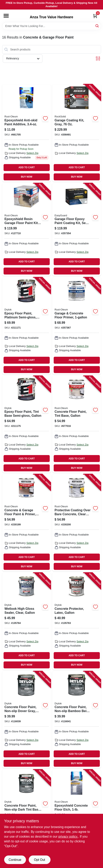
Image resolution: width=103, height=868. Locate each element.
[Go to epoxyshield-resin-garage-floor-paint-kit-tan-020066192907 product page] (27, 230)
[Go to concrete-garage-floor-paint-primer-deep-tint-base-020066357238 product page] (27, 523)
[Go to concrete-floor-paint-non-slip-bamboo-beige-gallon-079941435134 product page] (77, 720)
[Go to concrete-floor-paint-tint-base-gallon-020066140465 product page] (77, 424)
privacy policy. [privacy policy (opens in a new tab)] (68, 837)
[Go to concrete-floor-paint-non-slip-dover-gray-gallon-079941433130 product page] (27, 720)
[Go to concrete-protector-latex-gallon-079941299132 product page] (77, 621)
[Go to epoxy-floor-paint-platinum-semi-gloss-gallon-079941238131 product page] (27, 326)
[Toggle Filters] (98, 58)
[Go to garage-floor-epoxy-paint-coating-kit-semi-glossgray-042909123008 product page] (77, 230)
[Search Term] (52, 26)
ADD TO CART (27, 167)
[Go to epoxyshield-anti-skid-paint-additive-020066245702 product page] (27, 133)
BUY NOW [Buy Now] (27, 177)
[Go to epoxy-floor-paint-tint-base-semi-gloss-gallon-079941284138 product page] (27, 424)
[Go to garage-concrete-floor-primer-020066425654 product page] (77, 326)
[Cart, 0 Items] (95, 16)
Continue (15, 860)
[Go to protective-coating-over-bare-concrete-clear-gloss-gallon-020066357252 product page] (77, 523)
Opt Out (39, 860)
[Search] (97, 26)
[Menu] (6, 16)
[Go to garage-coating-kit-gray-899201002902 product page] (77, 133)
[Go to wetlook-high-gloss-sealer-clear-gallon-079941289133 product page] (27, 621)
